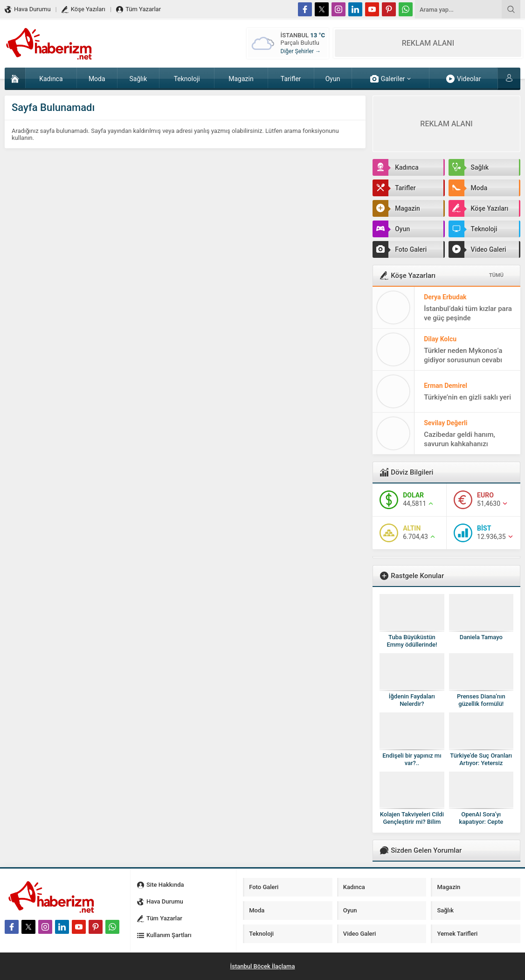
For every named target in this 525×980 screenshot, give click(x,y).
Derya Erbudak (445, 297)
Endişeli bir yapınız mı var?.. (412, 759)
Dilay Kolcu (440, 339)
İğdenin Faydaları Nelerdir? (412, 700)
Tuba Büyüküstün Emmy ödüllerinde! (412, 641)
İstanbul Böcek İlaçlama (263, 966)
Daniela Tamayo (481, 637)
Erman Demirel (446, 386)
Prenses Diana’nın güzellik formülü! (481, 700)
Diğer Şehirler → (301, 51)
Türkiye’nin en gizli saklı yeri (467, 397)
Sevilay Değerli (446, 423)
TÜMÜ (496, 275)
